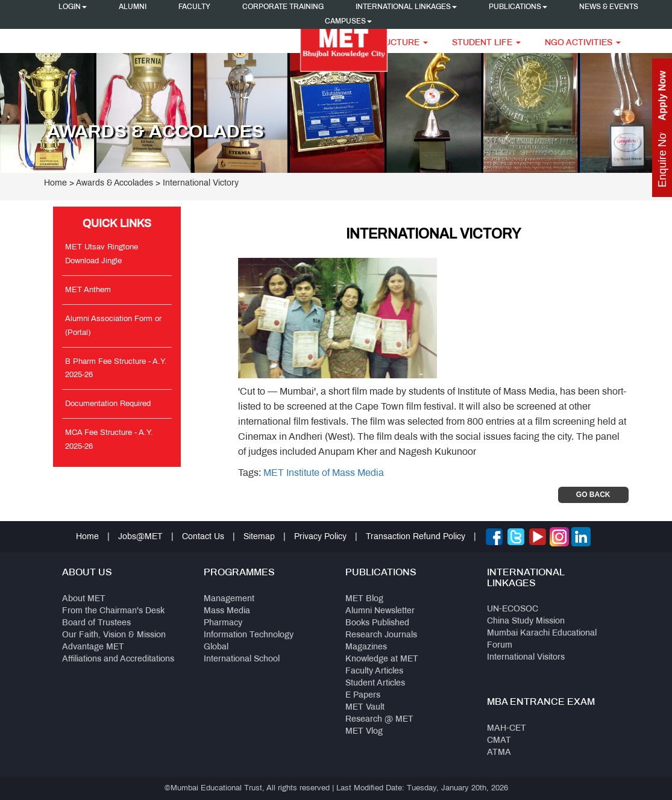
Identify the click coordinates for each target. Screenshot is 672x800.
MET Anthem (88, 290)
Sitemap (259, 537)
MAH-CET (507, 729)
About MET (84, 599)
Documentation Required (108, 404)
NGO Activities (583, 43)
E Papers (363, 695)
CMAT (499, 741)
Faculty (194, 7)
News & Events (609, 7)
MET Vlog (364, 732)
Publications (518, 7)
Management (229, 599)
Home (55, 183)
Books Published (377, 623)
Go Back (593, 495)
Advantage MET (93, 647)
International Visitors (526, 658)
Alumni (133, 7)
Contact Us (203, 537)
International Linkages (406, 7)
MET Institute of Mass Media (324, 473)
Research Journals (381, 635)
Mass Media (227, 611)
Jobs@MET (140, 537)
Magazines (366, 647)
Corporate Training (283, 7)
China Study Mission (526, 621)
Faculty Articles (374, 671)
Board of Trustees (96, 623)
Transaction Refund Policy (416, 537)
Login (73, 7)
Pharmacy (223, 623)
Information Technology (249, 635)
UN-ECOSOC (513, 609)
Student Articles (375, 683)
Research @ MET (379, 720)
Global (216, 647)
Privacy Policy (320, 537)
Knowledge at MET (382, 659)
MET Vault (365, 708)
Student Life (486, 43)
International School (242, 659)
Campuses (348, 22)
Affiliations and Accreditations (118, 659)
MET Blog (364, 599)
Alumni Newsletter (380, 611)
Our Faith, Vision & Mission (114, 635)
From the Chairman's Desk (113, 611)
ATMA (499, 753)
